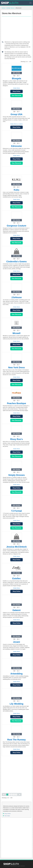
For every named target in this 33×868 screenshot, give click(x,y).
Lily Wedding (16, 704)
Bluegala (16, 78)
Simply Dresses (16, 475)
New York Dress (16, 367)
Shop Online (16, 91)
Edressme (17, 146)
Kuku (16, 190)
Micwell (16, 333)
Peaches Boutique (16, 403)
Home (3, 8)
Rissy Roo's (16, 439)
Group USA (16, 114)
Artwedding (17, 674)
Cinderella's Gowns (16, 262)
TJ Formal (16, 511)
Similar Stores (10, 8)
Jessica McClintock (16, 547)
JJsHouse (16, 297)
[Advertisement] (17, 28)
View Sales (16, 96)
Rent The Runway (17, 740)
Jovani (16, 642)
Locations (20, 124)
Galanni (17, 610)
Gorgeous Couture (16, 226)
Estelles (16, 578)
